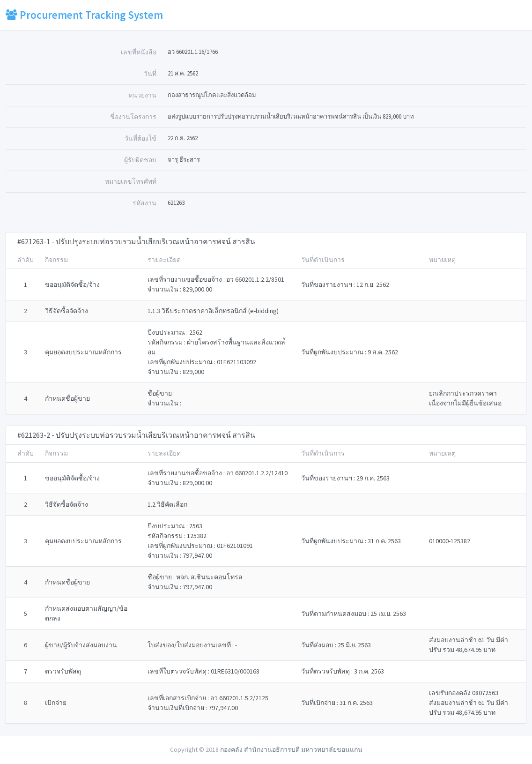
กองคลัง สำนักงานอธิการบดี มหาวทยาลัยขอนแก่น (291, 749)
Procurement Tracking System (84, 15)
